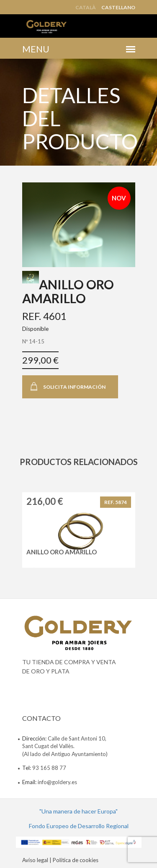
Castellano (118, 8)
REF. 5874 (116, 502)
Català (86, 8)
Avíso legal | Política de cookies (60, 860)
